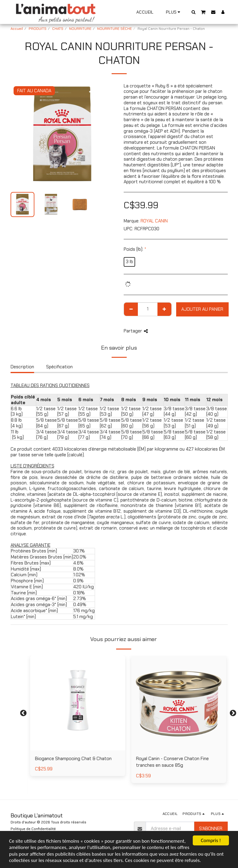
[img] (78, 703)
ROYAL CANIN (154, 221)
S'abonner (211, 829)
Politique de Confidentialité (33, 829)
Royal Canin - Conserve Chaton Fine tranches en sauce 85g (172, 762)
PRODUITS (38, 29)
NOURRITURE (80, 29)
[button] (193, 12)
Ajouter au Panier (202, 309)
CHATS (58, 29)
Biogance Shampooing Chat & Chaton (73, 759)
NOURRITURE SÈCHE (114, 29)
